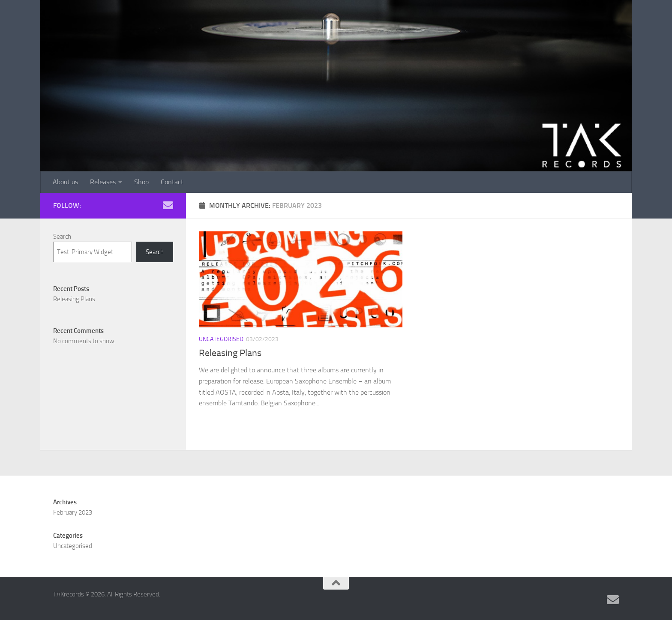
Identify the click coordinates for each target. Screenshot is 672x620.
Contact (172, 182)
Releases (103, 182)
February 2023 (73, 512)
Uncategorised (221, 339)
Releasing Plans (230, 353)
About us (65, 182)
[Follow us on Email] (168, 205)
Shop (141, 182)
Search (62, 237)
